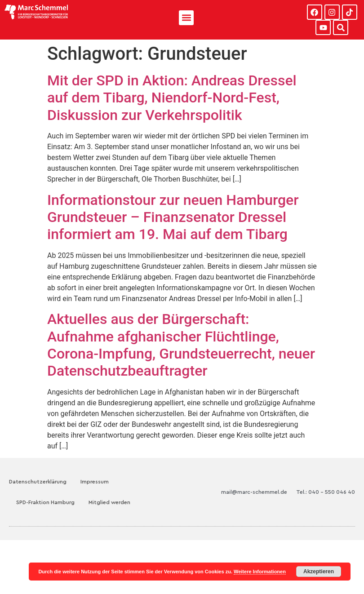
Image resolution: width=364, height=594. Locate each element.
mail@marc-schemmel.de (254, 492)
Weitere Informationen (260, 572)
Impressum (95, 482)
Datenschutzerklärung (38, 482)
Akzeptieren (319, 572)
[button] (186, 18)
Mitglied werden (109, 502)
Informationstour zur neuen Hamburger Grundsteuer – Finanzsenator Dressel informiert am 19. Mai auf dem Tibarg (173, 217)
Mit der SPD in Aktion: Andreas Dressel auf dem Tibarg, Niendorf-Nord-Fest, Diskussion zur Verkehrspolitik (172, 98)
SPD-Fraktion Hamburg (45, 502)
